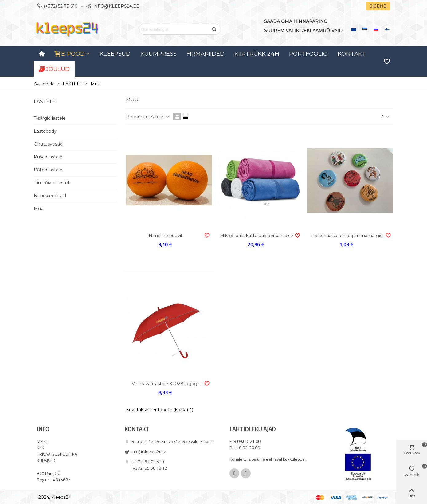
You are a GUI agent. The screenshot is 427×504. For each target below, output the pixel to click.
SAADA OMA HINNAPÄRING (296, 21)
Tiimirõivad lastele (53, 183)
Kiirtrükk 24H (257, 54)
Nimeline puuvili (166, 236)
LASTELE (45, 102)
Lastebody (45, 131)
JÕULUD (54, 69)
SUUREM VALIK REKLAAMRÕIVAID (303, 31)
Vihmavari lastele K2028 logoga (166, 384)
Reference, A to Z (148, 117)
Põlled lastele (48, 170)
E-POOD (70, 54)
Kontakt (352, 54)
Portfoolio (308, 54)
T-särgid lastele (50, 118)
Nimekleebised (50, 196)
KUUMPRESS (159, 54)
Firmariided (206, 54)
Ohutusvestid (48, 144)
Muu (39, 209)
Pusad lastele (48, 157)
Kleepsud (115, 54)
